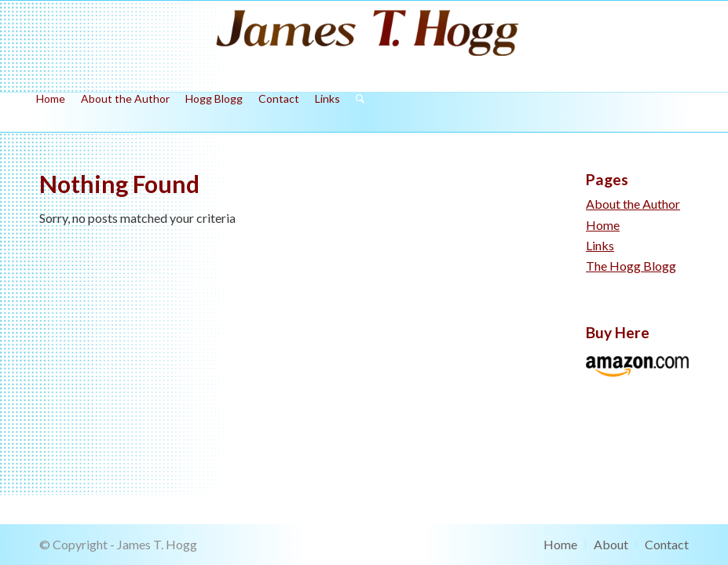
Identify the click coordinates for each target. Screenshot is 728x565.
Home (603, 225)
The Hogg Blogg (631, 266)
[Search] (356, 112)
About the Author (633, 204)
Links (600, 245)
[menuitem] (51, 112)
